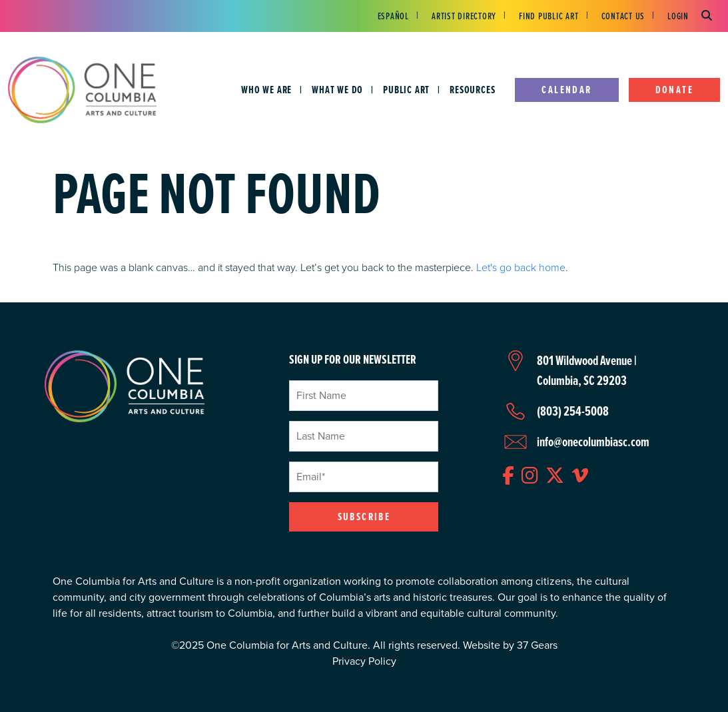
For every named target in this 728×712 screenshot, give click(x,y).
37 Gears (537, 645)
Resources (472, 90)
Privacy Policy (364, 661)
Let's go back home (521, 267)
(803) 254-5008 (573, 411)
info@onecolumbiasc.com (593, 442)
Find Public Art (548, 16)
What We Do (337, 90)
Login (678, 16)
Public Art (406, 90)
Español (393, 16)
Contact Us (623, 16)
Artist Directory (464, 16)
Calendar (566, 90)
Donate (674, 90)
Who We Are (266, 90)
